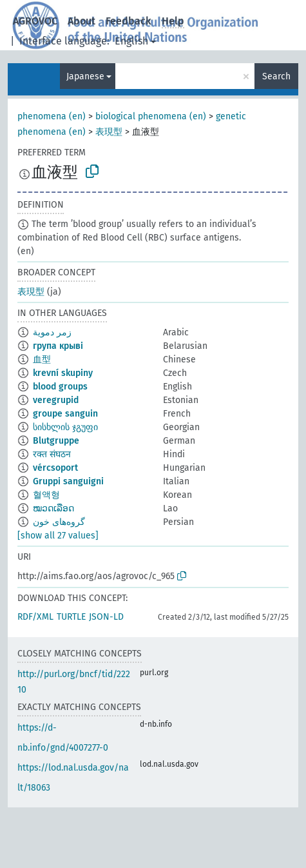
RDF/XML (35, 617)
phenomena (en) (52, 116)
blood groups (60, 387)
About (81, 21)
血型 (42, 360)
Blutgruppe (56, 441)
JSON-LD (106, 617)
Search (276, 76)
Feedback (129, 21)
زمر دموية (52, 332)
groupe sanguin (65, 414)
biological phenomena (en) (151, 116)
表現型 (109, 132)
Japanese (85, 76)
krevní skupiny (63, 373)
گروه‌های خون (59, 522)
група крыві (58, 346)
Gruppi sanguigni (68, 481)
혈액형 (46, 495)
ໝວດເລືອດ (53, 508)
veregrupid (56, 400)
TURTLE (71, 617)
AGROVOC (35, 21)
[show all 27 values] (58, 536)
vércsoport (55, 468)
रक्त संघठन (52, 454)
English (131, 41)
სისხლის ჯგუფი (65, 427)
